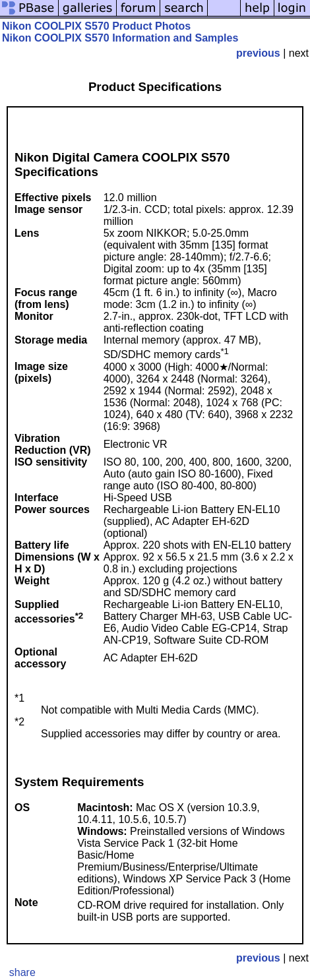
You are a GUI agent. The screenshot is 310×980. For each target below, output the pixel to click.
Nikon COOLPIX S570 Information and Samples (120, 38)
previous (258, 53)
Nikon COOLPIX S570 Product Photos (96, 26)
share (22, 972)
